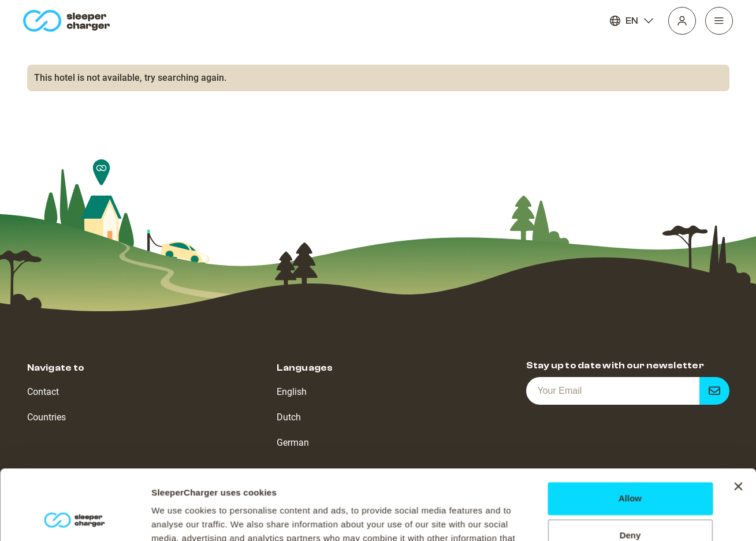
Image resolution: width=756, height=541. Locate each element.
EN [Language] (632, 21)
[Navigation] (719, 21)
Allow (630, 433)
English (292, 392)
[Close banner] (738, 421)
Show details (178, 518)
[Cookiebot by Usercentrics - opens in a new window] (75, 518)
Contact (43, 392)
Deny (630, 470)
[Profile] (682, 21)
